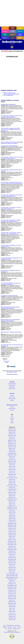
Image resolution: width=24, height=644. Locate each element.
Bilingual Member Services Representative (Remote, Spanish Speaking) (10, 320)
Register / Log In (20, 38)
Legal (12, 421)
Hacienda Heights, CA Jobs (12, 499)
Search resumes (12, 397)
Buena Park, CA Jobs (12, 447)
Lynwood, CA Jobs (12, 536)
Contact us (12, 418)
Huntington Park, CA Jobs (12, 509)
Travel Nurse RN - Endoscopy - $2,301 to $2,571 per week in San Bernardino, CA (12, 116)
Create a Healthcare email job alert (11, 94)
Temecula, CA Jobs (12, 605)
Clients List (13, 35)
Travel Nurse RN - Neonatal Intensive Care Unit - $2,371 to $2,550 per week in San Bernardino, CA (12, 183)
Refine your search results (9, 93)
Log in (14, 389)
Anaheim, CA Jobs (12, 434)
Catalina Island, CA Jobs (12, 453)
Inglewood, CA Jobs (12, 512)
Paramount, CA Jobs (12, 563)
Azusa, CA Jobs (12, 439)
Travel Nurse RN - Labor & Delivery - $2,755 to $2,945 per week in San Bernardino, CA (11, 233)
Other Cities (20, 31)
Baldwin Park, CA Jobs (12, 440)
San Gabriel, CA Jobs (12, 592)
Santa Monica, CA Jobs (12, 598)
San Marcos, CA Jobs (12, 594)
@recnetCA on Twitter (12, 372)
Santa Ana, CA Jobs (12, 595)
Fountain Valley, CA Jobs (12, 489)
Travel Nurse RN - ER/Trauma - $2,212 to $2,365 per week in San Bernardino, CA (12, 158)
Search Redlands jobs (12, 384)
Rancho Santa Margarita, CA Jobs (12, 577)
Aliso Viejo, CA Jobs (12, 430)
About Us (5, 38)
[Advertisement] (12, 13)
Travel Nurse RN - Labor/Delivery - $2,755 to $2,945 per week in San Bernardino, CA (11, 221)
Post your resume (12, 385)
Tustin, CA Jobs (12, 608)
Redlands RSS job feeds (12, 374)
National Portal (5, 35)
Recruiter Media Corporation (9, 632)
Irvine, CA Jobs (12, 514)
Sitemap (12, 420)
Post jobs (12, 395)
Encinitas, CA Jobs (12, 483)
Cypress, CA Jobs (12, 473)
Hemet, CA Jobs (12, 502)
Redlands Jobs (17, 632)
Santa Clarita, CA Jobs (12, 597)
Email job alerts (12, 387)
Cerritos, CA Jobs (12, 457)
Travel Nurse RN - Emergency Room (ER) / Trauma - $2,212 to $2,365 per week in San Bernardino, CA (11, 130)
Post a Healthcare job (8, 95)
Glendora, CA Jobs (12, 497)
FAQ (12, 416)
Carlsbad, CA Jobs (12, 450)
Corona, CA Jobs (12, 468)
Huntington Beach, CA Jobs (12, 507)
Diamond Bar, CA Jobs (12, 475)
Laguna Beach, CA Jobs (12, 523)
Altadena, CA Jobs (12, 432)
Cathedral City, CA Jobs (12, 455)
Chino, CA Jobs (12, 458)
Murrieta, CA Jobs (12, 546)
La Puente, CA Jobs (12, 520)
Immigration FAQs (12, 409)
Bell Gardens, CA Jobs (12, 442)
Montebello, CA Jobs (12, 541)
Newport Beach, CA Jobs (12, 550)
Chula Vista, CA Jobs (12, 461)
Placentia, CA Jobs (12, 569)
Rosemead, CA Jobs (12, 584)
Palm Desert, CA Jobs (12, 558)
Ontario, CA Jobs (12, 554)
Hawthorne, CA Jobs (12, 501)
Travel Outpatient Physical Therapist (9, 146)
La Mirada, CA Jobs (12, 519)
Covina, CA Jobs (12, 471)
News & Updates (20, 35)
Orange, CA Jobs (12, 556)
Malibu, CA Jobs (12, 538)
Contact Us (19, 627)
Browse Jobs (17, 625)
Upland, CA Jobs (12, 610)
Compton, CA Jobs (12, 466)
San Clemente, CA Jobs (12, 589)
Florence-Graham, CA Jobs (12, 486)
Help (13, 38)
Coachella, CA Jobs (12, 463)
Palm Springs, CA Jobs (12, 559)
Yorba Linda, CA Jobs (12, 618)
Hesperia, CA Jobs (12, 504)
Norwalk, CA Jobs (12, 551)
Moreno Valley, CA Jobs (12, 545)
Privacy (12, 423)
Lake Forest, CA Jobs (12, 528)
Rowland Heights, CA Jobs (12, 585)
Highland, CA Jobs (12, 506)
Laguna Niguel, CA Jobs (12, 525)
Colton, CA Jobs (12, 465)
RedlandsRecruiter (12, 43)
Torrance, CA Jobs (12, 607)
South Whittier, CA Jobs (12, 603)
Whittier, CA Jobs (12, 616)
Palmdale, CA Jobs (12, 561)
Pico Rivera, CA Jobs (12, 567)
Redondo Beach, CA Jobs (12, 579)
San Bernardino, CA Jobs (12, 587)
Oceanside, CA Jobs (12, 553)
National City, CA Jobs (12, 548)
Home (5, 28)
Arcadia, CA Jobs (12, 437)
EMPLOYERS (12, 393)
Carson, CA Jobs (12, 452)
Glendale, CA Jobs (12, 496)
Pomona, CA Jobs (12, 571)
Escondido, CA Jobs (12, 484)
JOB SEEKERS (12, 382)
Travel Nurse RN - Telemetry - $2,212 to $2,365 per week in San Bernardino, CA (11, 196)
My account (7, 361)
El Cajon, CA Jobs (12, 479)
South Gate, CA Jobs (12, 602)
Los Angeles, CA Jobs (12, 535)
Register (11, 389)
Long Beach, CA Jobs (12, 533)
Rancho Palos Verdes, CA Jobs (12, 576)
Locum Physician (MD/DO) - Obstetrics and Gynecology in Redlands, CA (11, 284)
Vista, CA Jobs (12, 613)
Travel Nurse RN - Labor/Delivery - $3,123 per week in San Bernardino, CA (11, 208)
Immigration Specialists (13, 31)
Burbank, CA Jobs (12, 448)
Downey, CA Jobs (12, 476)
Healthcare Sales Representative (8, 104)
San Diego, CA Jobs (12, 590)
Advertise (12, 400)
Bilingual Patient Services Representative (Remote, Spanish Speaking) (10, 308)
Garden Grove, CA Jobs (12, 492)
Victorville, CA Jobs (12, 611)
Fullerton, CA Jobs (12, 491)
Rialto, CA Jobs (12, 581)
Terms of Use (10, 629)
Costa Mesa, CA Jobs (12, 470)
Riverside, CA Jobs (12, 582)
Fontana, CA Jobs (12, 488)
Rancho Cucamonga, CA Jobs (12, 574)
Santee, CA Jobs (12, 600)
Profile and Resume (13, 28)
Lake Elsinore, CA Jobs (12, 527)
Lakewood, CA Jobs (12, 530)
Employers (5, 31)
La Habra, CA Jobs (12, 515)
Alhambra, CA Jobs (12, 429)
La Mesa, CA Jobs (12, 517)
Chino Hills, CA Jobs (12, 460)
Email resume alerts (12, 399)
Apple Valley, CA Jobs (12, 435)
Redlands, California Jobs (8, 143)
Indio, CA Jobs (12, 510)
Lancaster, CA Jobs (12, 532)
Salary (16, 143)
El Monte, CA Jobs (12, 481)
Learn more (12, 410)
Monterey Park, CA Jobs (12, 543)
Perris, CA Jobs (12, 566)
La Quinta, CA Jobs (12, 522)
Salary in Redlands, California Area (9, 142)
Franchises (20, 28)
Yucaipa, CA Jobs (12, 620)
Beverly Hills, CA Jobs (12, 445)
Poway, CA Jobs (12, 572)
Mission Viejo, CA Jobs (12, 540)
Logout (7, 362)
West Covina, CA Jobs (12, 615)
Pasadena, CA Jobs (12, 564)
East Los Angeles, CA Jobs (12, 478)
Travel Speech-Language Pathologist (9, 296)
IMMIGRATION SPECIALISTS (12, 405)
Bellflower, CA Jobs (12, 444)
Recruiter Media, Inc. (12, 47)
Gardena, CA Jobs (12, 494)
